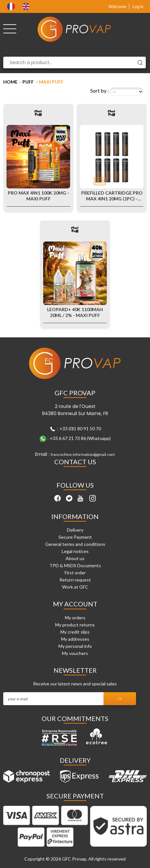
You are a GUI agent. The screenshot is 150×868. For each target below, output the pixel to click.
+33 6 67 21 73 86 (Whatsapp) (80, 438)
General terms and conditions (75, 544)
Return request (75, 580)
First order (75, 573)
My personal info (75, 646)
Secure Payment (75, 537)
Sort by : (100, 90)
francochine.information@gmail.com (83, 454)
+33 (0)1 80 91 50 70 (80, 428)
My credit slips (75, 632)
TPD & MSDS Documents (75, 565)
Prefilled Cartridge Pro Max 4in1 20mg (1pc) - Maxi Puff (112, 196)
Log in (138, 6)
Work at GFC (75, 587)
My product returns (75, 625)
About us (75, 558)
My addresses (75, 639)
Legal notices (75, 551)
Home (10, 82)
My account (75, 604)
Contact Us (75, 462)
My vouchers (75, 653)
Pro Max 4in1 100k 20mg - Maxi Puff (38, 196)
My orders (75, 618)
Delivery (75, 530)
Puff (28, 82)
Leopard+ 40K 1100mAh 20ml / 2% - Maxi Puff (75, 312)
